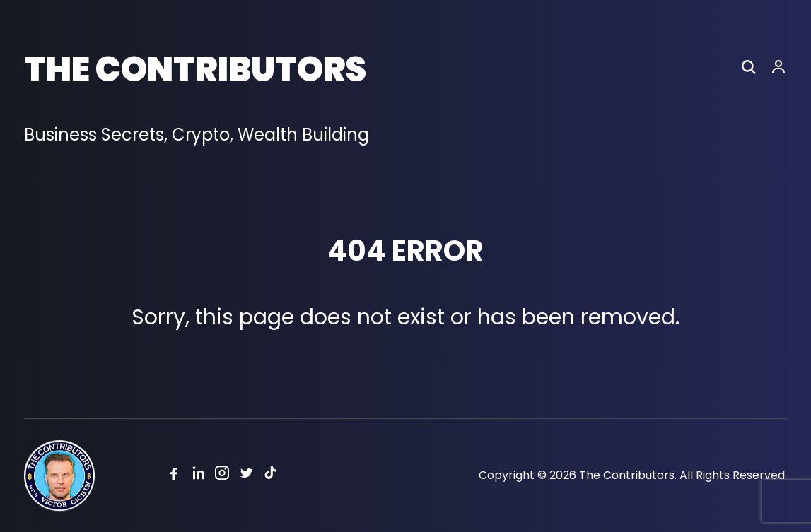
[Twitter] (246, 476)
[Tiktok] (270, 476)
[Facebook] (174, 476)
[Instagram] (222, 476)
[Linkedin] (198, 476)
